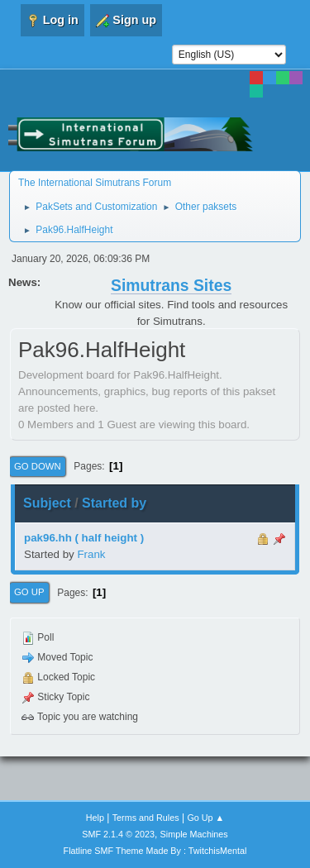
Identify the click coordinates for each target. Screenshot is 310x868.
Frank (91, 554)
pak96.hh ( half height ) (84, 538)
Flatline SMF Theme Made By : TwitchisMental (155, 851)
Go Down (38, 466)
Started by (114, 503)
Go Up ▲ (205, 818)
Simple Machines (194, 834)
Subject (47, 503)
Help (95, 818)
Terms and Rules (146, 818)
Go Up (29, 592)
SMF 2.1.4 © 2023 (118, 834)
